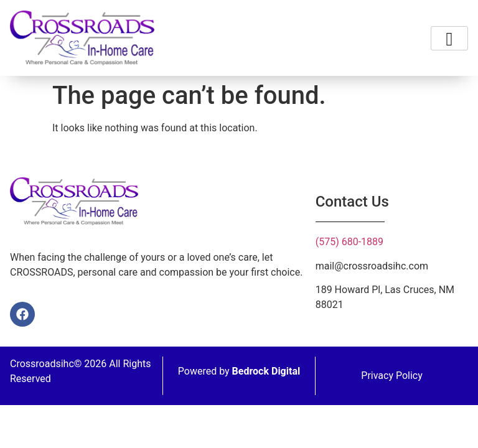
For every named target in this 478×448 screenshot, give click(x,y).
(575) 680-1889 (349, 242)
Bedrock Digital (266, 371)
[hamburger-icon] (449, 38)
